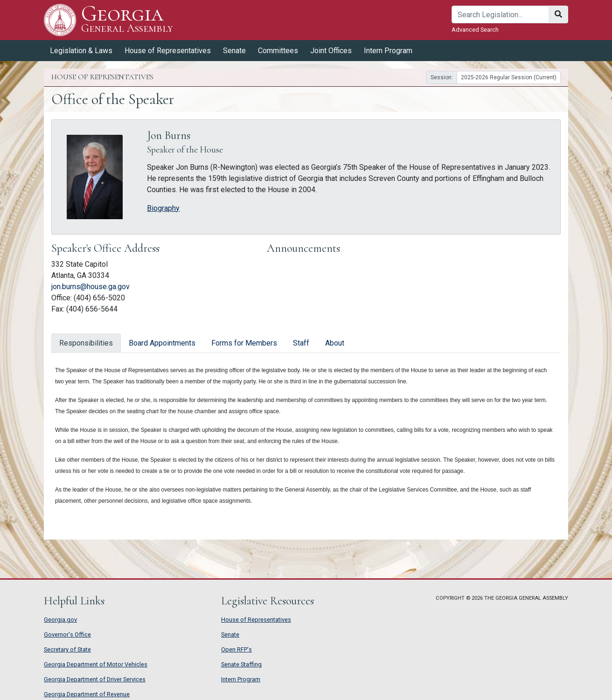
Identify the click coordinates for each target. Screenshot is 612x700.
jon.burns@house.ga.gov (90, 287)
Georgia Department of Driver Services (95, 679)
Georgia (127, 20)
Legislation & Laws (81, 51)
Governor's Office (67, 634)
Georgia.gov (60, 620)
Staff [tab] (301, 343)
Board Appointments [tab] (162, 343)
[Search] (500, 14)
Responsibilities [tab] (86, 343)
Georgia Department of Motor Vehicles (96, 664)
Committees (278, 51)
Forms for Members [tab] (244, 343)
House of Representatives (168, 51)
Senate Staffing (241, 664)
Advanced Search (475, 30)
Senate (234, 51)
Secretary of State (67, 649)
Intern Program (388, 51)
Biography (163, 208)
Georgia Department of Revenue (87, 694)
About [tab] (335, 343)
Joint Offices (331, 51)
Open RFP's (236, 649)
